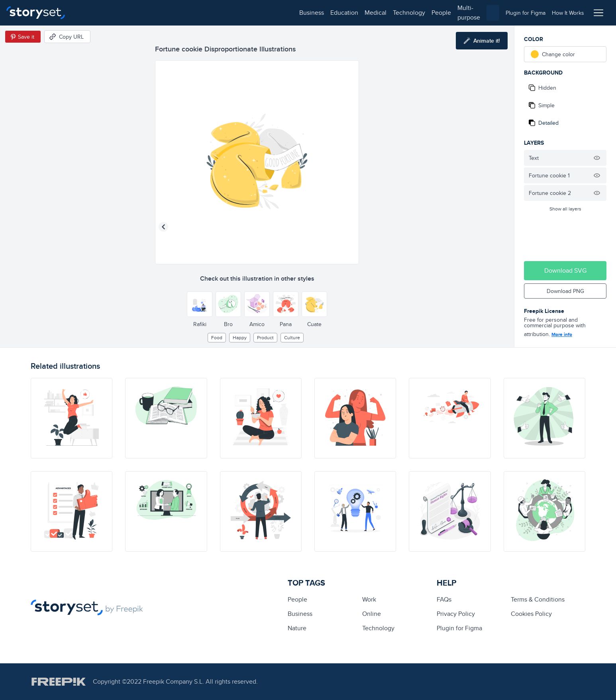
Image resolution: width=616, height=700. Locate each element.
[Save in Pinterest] (23, 37)
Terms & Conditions (538, 599)
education (123, 13)
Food (217, 337)
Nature (297, 628)
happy (240, 337)
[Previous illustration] (163, 227)
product (265, 337)
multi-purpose (255, 13)
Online (372, 614)
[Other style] (200, 304)
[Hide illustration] (597, 158)
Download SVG (565, 270)
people (220, 13)
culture (292, 337)
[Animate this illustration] (482, 41)
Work (369, 599)
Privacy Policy (456, 614)
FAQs (444, 599)
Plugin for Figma (459, 628)
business (90, 13)
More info (562, 334)
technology (187, 13)
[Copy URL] (67, 37)
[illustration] (72, 418)
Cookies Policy (531, 614)
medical (154, 13)
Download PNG (565, 291)
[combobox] (390, 13)
